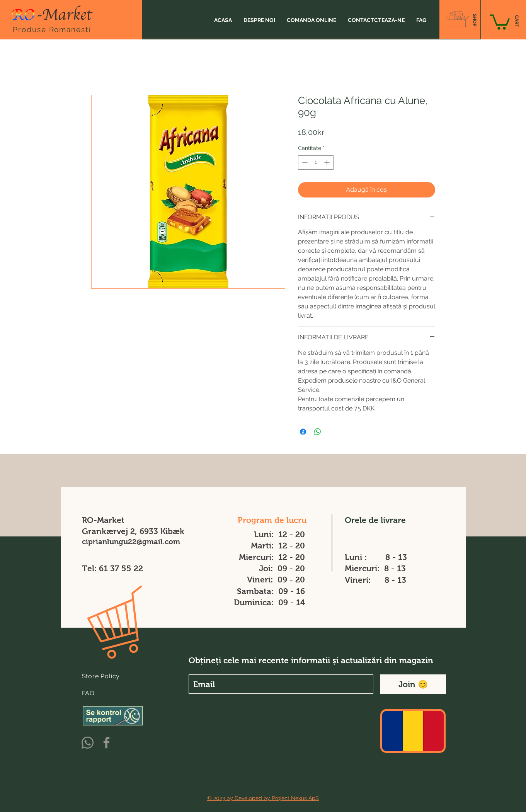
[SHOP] (474, 20)
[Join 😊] (413, 684)
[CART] (517, 21)
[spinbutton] (316, 163)
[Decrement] (304, 163)
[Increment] (328, 163)
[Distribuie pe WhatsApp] (318, 432)
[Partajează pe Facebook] (303, 432)
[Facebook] (106, 743)
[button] (500, 21)
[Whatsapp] (88, 743)
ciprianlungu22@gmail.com (131, 542)
